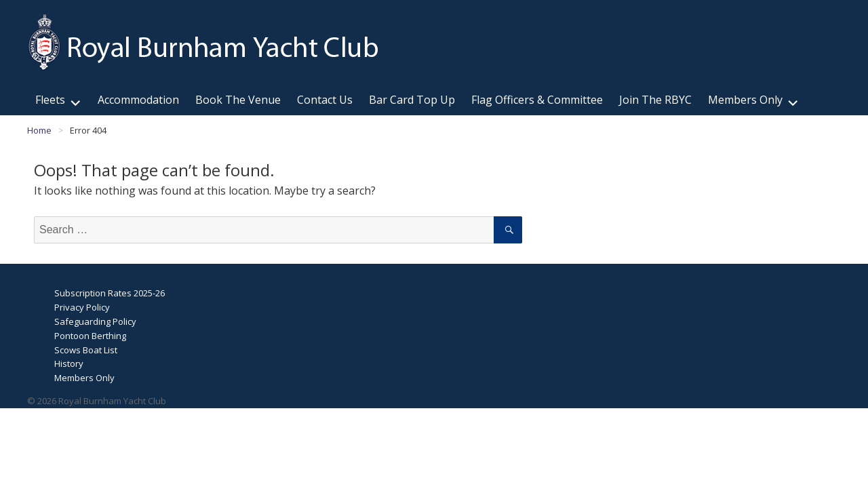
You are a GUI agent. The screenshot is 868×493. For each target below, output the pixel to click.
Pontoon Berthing (90, 336)
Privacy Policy (82, 307)
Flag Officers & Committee (537, 100)
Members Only (745, 100)
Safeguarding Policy (95, 321)
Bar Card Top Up (412, 100)
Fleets (50, 100)
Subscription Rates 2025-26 (110, 293)
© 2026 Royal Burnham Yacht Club (97, 401)
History (69, 363)
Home (39, 130)
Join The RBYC (655, 100)
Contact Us (325, 100)
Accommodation (138, 100)
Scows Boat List (86, 350)
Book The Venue (238, 100)
